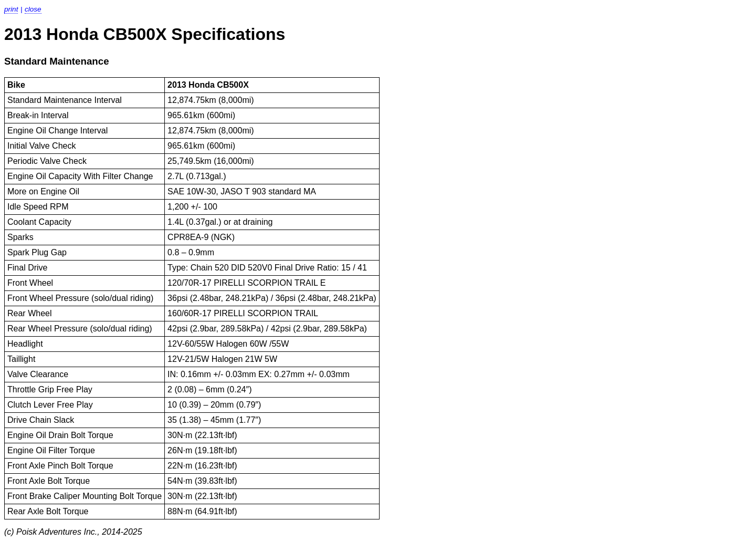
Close (33, 9)
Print (11, 9)
